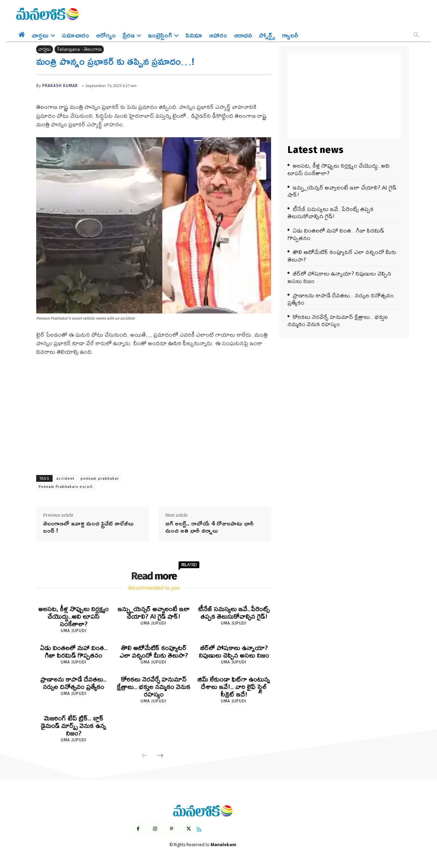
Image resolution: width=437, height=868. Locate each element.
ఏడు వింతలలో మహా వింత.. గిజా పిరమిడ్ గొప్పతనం (74, 652)
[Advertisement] (154, 413)
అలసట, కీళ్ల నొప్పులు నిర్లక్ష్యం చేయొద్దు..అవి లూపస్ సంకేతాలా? (73, 617)
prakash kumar (60, 86)
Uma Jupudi (74, 631)
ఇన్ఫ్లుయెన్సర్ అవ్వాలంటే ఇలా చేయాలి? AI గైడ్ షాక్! (153, 613)
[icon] (199, 829)
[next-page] (160, 756)
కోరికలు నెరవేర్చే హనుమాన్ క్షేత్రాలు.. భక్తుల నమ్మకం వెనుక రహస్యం (153, 687)
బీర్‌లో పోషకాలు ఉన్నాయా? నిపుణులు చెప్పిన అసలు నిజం (234, 652)
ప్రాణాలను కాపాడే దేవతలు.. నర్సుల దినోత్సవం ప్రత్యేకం (73, 683)
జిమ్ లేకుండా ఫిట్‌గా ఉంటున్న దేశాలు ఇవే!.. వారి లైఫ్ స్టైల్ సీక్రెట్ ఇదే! (234, 687)
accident (65, 479)
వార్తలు (45, 49)
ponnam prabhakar (100, 479)
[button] (416, 36)
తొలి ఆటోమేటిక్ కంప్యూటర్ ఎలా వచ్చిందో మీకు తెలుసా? (154, 652)
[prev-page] (144, 756)
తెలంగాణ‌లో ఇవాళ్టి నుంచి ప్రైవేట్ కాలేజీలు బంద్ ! (88, 527)
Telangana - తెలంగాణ (79, 49)
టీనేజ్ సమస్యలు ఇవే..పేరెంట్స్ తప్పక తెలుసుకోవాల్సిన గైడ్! (234, 613)
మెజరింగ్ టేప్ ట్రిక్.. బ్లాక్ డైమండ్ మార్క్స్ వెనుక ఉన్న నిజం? (73, 726)
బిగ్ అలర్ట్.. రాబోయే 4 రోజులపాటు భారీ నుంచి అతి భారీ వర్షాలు (209, 527)
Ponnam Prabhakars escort (66, 487)
